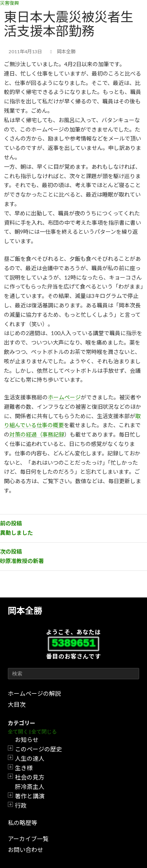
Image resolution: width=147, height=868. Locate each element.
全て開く (18, 732)
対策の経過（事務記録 (37, 434)
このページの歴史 (38, 749)
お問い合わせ (25, 850)
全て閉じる (44, 732)
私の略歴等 (23, 823)
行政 (21, 805)
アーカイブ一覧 (28, 839)
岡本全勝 (25, 611)
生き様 (24, 768)
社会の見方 (30, 777)
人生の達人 (30, 758)
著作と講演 (30, 796)
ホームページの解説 (34, 693)
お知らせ (27, 740)
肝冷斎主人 (30, 787)
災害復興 (9, 3)
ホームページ (64, 397)
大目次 (17, 704)
